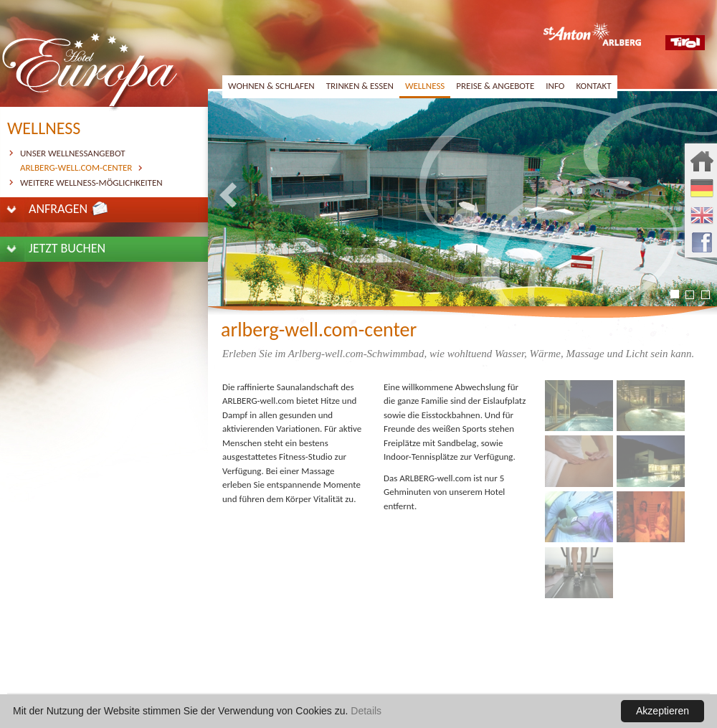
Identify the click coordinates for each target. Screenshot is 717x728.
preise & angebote (495, 86)
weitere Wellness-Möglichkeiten (91, 183)
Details (366, 711)
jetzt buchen (67, 248)
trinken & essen (360, 86)
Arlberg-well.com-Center (76, 167)
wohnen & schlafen (271, 86)
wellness (425, 86)
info (555, 86)
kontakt (593, 86)
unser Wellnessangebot (73, 153)
